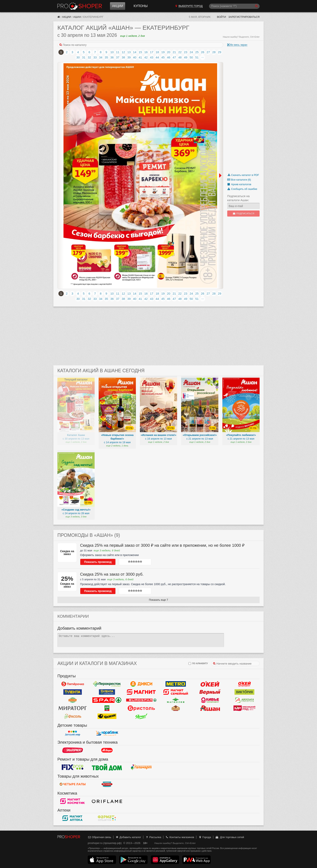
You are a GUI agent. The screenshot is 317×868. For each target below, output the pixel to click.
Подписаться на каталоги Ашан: (238, 198)
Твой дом (107, 767)
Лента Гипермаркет (73, 692)
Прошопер (80, 6)
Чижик (107, 716)
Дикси (141, 684)
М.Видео (107, 750)
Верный (210, 692)
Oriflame (107, 801)
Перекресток (107, 684)
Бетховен (107, 784)
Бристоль (141, 708)
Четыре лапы (73, 784)
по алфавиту (198, 663)
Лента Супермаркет (107, 692)
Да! (107, 708)
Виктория (244, 692)
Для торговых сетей (230, 837)
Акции (118, 6)
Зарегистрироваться (244, 17)
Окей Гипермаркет (210, 684)
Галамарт (141, 767)
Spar (107, 700)
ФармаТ (107, 818)
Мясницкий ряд (244, 708)
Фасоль (73, 716)
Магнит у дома (141, 692)
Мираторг (73, 708)
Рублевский (176, 708)
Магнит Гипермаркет (176, 692)
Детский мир (73, 733)
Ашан (77, 17)
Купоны (141, 6)
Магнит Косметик (73, 801)
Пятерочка (73, 684)
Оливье (210, 700)
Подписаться (244, 214)
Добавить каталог (128, 837)
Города (205, 837)
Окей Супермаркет (244, 684)
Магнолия (176, 700)
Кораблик (107, 733)
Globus (73, 700)
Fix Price (73, 767)
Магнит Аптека (73, 818)
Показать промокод (98, 562)
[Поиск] (234, 6)
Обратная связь (99, 837)
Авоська (244, 700)
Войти (221, 17)
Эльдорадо (73, 750)
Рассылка (153, 837)
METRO (176, 684)
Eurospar (141, 700)
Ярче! (141, 716)
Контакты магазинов (180, 837)
